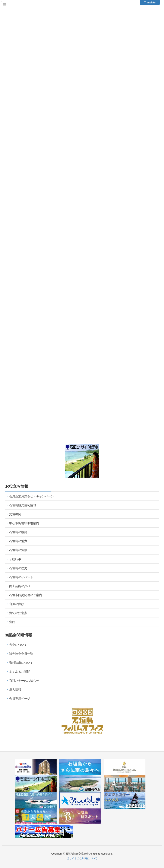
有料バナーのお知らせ (24, 681)
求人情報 (15, 690)
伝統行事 (15, 559)
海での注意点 (18, 613)
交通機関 (15, 514)
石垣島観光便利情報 (23, 505)
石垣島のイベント (21, 577)
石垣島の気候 (18, 550)
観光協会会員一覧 (21, 654)
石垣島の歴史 (18, 568)
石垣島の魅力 (18, 541)
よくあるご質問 (20, 672)
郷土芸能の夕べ (20, 586)
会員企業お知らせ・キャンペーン (32, 496)
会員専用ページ (20, 699)
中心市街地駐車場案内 (24, 523)
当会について (18, 645)
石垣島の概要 (18, 532)
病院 (12, 622)
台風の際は (17, 604)
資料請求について (21, 663)
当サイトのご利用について (82, 858)
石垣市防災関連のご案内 (26, 595)
